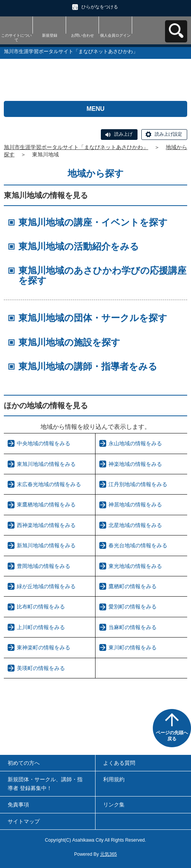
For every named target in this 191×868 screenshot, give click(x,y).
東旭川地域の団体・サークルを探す (93, 318)
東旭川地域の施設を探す (69, 342)
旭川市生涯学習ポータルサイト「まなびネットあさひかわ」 (76, 147)
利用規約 (114, 779)
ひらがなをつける (100, 7)
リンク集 (114, 805)
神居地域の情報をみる (135, 505)
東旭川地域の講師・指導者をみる (88, 366)
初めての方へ (24, 763)
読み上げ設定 (168, 134)
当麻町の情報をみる (133, 627)
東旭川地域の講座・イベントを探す (93, 222)
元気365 (108, 854)
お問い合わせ (83, 35)
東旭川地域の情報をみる (46, 464)
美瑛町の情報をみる (41, 668)
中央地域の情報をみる (44, 443)
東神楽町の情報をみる (44, 647)
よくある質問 (119, 763)
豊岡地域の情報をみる (44, 566)
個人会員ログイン (115, 35)
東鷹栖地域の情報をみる (46, 505)
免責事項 (18, 805)
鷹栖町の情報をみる (133, 586)
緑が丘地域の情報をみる (46, 586)
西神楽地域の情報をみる (46, 525)
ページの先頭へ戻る (172, 736)
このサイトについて (16, 38)
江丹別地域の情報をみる (138, 484)
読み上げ (123, 134)
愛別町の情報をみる (133, 607)
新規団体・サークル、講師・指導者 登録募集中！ (45, 784)
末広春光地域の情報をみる (49, 484)
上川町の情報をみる (41, 627)
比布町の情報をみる (41, 607)
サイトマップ (24, 821)
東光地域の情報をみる (135, 566)
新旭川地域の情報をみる (46, 545)
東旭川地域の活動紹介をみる (79, 246)
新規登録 (50, 35)
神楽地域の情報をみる (135, 464)
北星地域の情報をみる (135, 525)
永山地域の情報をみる (135, 443)
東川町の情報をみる (133, 647)
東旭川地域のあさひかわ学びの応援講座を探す (102, 275)
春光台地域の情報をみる (138, 545)
